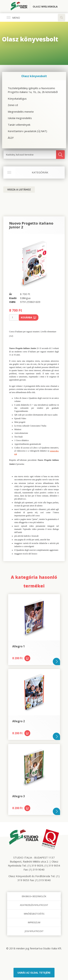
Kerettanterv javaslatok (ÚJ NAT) (27, 131)
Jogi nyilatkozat (34, 931)
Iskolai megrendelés (20, 118)
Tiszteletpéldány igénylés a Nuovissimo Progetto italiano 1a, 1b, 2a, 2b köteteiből (33, 90)
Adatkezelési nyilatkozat (34, 905)
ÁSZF (11, 138)
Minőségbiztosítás (34, 914)
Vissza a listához (19, 189)
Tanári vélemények (19, 125)
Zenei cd (13, 105)
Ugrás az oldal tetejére (34, 973)
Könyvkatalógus (17, 99)
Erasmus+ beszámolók (34, 896)
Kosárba (29, 317)
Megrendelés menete (21, 112)
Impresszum (34, 922)
